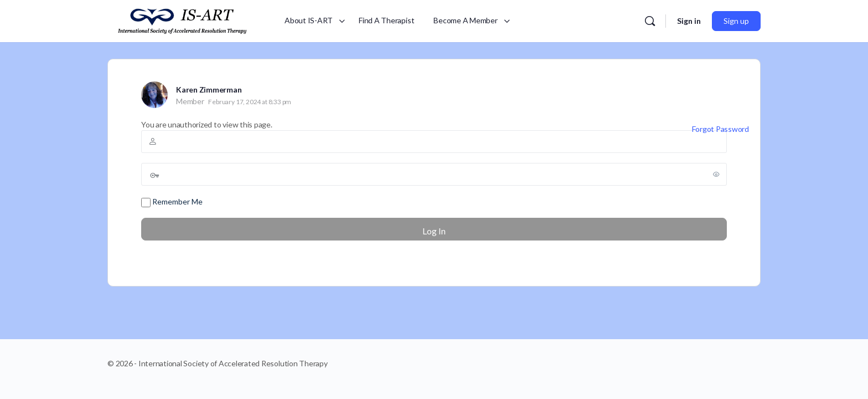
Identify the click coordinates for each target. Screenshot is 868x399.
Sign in (689, 21)
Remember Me (172, 202)
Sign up (736, 21)
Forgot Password (720, 129)
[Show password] (716, 174)
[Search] (650, 21)
